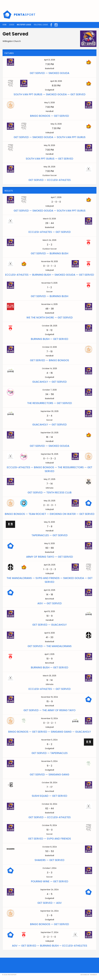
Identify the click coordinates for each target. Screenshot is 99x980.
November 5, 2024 (49, 740)
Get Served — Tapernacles (50, 753)
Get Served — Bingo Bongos (49, 360)
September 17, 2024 (50, 932)
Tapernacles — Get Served (50, 535)
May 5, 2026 (50, 103)
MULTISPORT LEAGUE (24, 24)
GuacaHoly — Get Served (49, 382)
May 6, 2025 (50, 543)
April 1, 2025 (49, 654)
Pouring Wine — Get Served (50, 881)
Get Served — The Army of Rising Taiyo (49, 710)
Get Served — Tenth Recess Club (50, 492)
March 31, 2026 (49, 219)
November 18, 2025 (50, 261)
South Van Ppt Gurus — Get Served (49, 159)
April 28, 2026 (56, 81)
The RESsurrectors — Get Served (50, 403)
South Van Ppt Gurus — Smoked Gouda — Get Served (50, 94)
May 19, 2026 (49, 145)
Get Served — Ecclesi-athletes (50, 180)
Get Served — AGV (50, 903)
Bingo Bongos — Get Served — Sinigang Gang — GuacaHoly (49, 732)
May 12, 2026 (56, 124)
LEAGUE (12, 24)
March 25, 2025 (50, 676)
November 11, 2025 (49, 283)
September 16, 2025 (50, 454)
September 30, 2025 (50, 411)
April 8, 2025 (50, 633)
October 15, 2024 (49, 825)
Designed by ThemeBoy (89, 975)
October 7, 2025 (50, 390)
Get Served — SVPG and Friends (49, 839)
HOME (5, 24)
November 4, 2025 (49, 304)
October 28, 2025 (50, 326)
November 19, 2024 (50, 697)
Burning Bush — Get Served (49, 339)
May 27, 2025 (50, 479)
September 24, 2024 (49, 890)
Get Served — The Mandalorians (50, 646)
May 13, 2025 (49, 522)
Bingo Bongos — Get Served (49, 116)
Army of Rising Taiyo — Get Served (50, 557)
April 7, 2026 (56, 197)
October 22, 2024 (49, 804)
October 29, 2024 (50, 783)
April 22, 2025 (49, 590)
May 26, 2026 (49, 167)
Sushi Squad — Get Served (49, 796)
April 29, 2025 (50, 565)
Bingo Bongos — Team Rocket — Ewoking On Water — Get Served (50, 514)
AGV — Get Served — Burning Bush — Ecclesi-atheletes (50, 946)
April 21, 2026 (50, 60)
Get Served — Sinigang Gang (49, 774)
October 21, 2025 (49, 347)
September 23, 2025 (49, 433)
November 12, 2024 (49, 718)
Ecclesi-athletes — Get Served (50, 232)
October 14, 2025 (49, 368)
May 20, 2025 (50, 501)
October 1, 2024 (49, 868)
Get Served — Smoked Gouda (49, 73)
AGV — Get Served (50, 603)
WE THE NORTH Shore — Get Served (50, 318)
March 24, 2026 (49, 240)
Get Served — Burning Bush (49, 253)
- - (56, 202)
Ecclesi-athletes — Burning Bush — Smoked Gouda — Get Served (50, 275)
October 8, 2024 (50, 847)
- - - (50, 266)
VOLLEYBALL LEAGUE (41, 24)
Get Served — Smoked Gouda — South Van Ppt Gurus (50, 137)
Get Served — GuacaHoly (49, 625)
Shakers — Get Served (49, 860)
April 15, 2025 (49, 611)
